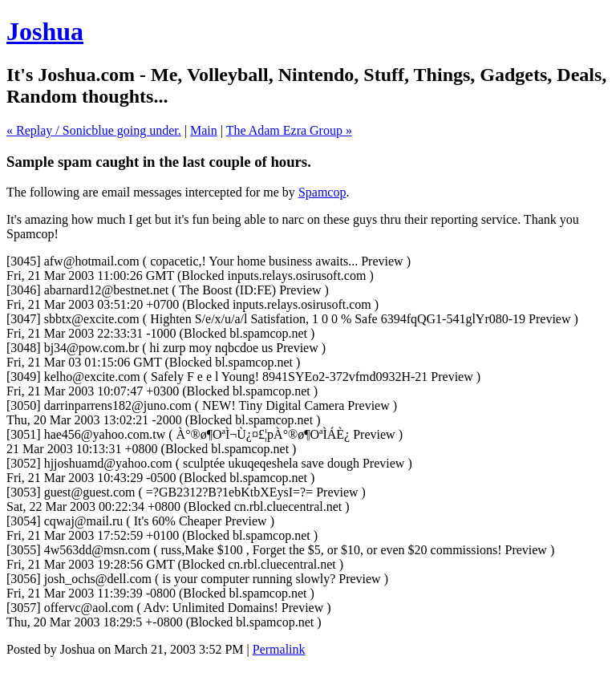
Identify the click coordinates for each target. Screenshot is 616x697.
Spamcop (322, 192)
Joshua (45, 31)
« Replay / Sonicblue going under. (94, 130)
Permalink (279, 649)
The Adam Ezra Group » (289, 130)
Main (204, 130)
